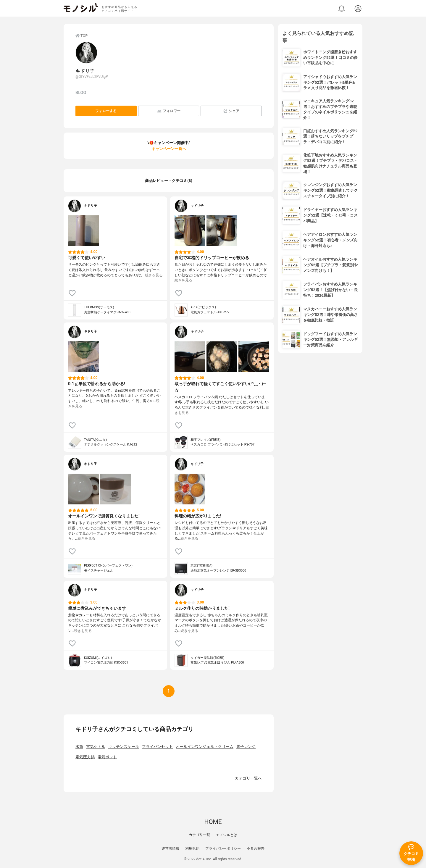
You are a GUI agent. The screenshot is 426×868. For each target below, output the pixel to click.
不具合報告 (256, 848)
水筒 (79, 747)
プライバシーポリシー (223, 848)
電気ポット (107, 757)
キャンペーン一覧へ (169, 149)
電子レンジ (246, 747)
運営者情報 (170, 848)
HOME (213, 822)
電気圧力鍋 (85, 757)
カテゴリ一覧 (199, 835)
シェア (231, 111)
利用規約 (192, 848)
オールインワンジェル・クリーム (205, 747)
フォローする (106, 111)
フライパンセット (157, 747)
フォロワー (169, 111)
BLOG (81, 93)
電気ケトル (96, 747)
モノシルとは (227, 835)
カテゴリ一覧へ (248, 778)
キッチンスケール (124, 747)
